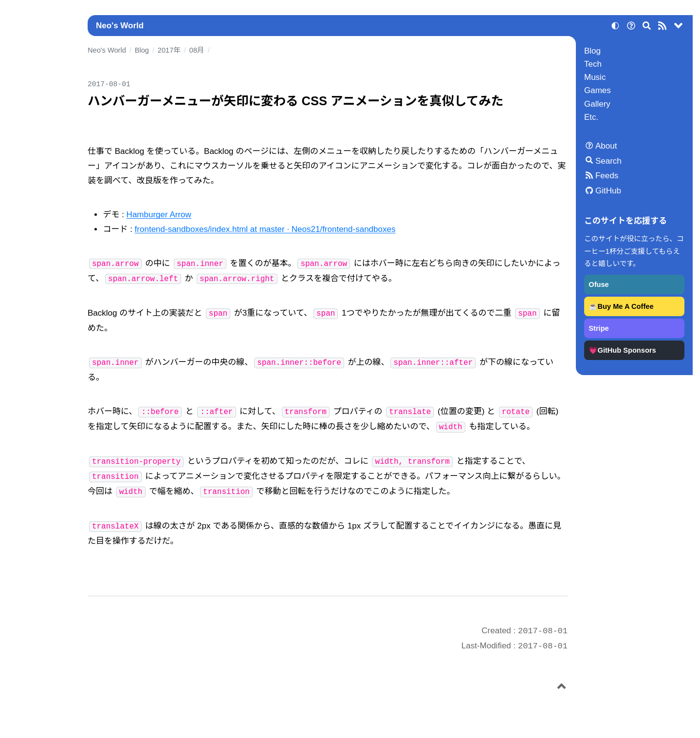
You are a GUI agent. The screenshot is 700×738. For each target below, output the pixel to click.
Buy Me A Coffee (626, 306)
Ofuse (599, 284)
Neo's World (120, 26)
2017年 (169, 50)
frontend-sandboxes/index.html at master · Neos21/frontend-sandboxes (265, 229)
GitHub (608, 191)
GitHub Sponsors (627, 350)
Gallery (597, 104)
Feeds (607, 176)
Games (598, 90)
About (606, 146)
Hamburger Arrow (159, 215)
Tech (593, 64)
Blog (592, 51)
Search (608, 161)
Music (595, 77)
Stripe (599, 328)
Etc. (591, 117)
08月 (197, 50)
